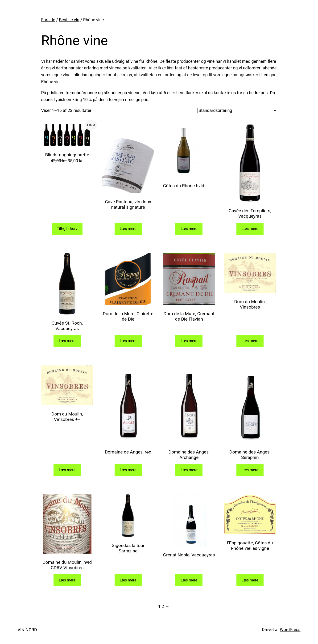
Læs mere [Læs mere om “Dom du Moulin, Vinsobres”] (250, 341)
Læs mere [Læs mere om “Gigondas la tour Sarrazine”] (128, 580)
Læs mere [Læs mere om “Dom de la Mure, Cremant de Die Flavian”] (189, 341)
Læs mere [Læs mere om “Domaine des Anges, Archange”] (189, 470)
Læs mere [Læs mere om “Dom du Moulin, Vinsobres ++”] (67, 470)
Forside (48, 20)
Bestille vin (69, 20)
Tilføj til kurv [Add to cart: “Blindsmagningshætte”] (67, 229)
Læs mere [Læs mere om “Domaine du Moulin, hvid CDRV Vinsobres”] (67, 580)
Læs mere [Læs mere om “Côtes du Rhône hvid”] (189, 229)
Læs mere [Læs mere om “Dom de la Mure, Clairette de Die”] (128, 341)
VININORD (27, 630)
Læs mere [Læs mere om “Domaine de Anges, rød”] (128, 470)
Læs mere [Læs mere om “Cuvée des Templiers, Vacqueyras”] (250, 229)
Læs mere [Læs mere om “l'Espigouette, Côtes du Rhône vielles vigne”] (250, 580)
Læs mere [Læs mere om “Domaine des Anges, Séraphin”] (250, 470)
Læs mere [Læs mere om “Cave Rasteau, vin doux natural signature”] (128, 229)
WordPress (290, 629)
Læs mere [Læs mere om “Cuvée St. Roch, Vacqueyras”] (67, 341)
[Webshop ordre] (237, 110)
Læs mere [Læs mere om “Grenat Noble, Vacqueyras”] (189, 580)
